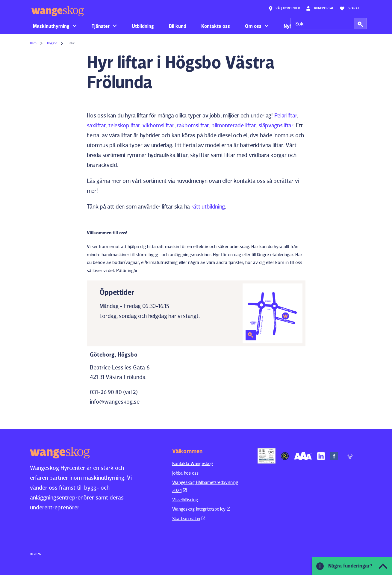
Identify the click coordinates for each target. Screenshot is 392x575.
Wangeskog (58, 11)
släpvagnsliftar (276, 125)
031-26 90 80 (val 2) (114, 392)
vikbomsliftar (158, 125)
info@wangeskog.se (115, 402)
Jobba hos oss (185, 473)
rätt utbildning (208, 206)
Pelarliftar (286, 115)
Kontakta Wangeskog (193, 463)
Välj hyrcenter (284, 8)
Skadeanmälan (189, 519)
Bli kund (178, 26)
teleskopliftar (124, 125)
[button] (360, 24)
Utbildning (143, 26)
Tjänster (101, 26)
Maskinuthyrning (51, 26)
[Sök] (329, 24)
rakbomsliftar (193, 125)
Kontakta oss (216, 26)
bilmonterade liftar (234, 125)
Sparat (350, 8)
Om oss (253, 26)
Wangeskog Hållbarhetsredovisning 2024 (205, 486)
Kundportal (320, 8)
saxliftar (96, 125)
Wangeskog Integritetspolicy (201, 509)
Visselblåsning (185, 500)
